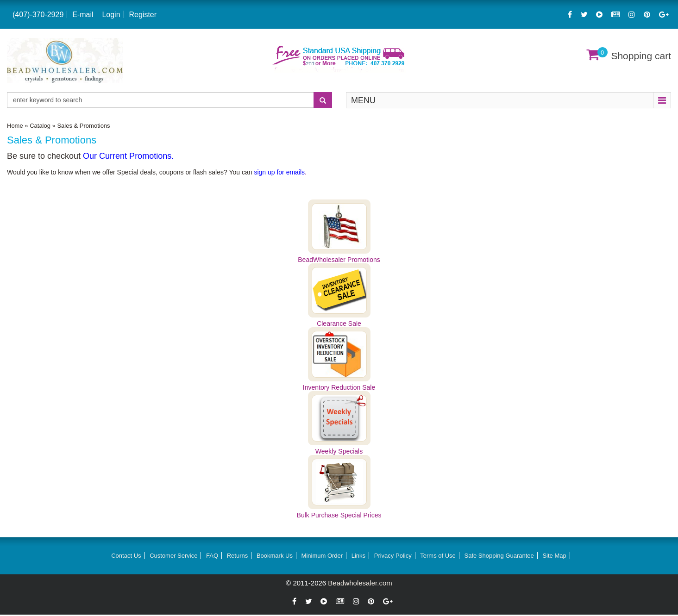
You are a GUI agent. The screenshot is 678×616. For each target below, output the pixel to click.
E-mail (83, 15)
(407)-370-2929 (38, 15)
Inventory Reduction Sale (339, 387)
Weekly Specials (339, 451)
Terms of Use (438, 556)
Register (143, 15)
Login (111, 15)
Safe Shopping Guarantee (499, 556)
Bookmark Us (275, 556)
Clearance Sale (339, 324)
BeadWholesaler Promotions (339, 260)
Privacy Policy (393, 556)
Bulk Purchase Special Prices (339, 515)
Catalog (40, 126)
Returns (238, 556)
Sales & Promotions (83, 126)
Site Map (554, 556)
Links (358, 556)
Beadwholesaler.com (360, 583)
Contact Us (126, 556)
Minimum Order (322, 556)
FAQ (212, 556)
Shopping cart (641, 56)
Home (15, 126)
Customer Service (173, 556)
